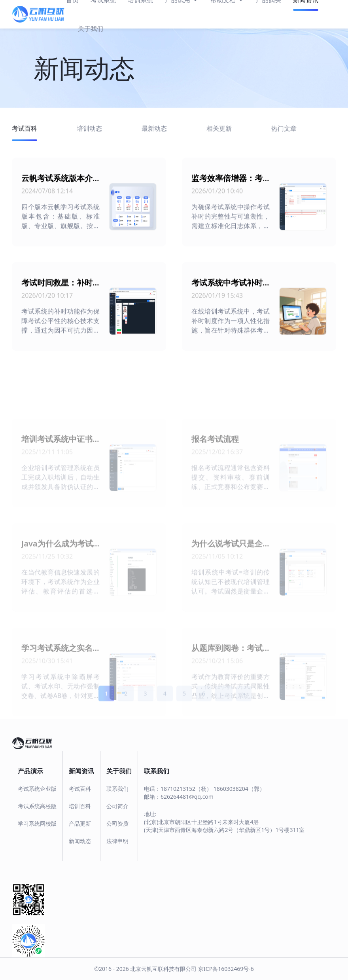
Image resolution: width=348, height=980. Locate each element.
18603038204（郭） (239, 789)
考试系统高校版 (37, 806)
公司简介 (117, 806)
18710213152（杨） (186, 789)
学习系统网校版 (37, 823)
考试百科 (80, 789)
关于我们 (91, 28)
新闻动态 (80, 841)
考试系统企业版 (37, 789)
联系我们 (117, 789)
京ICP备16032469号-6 (226, 969)
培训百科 (80, 806)
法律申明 (117, 841)
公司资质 (117, 823)
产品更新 (80, 823)
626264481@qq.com (187, 797)
